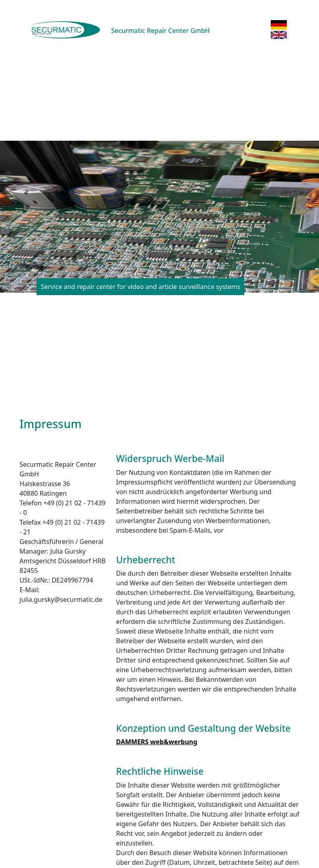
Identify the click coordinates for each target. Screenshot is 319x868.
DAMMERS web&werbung (157, 742)
